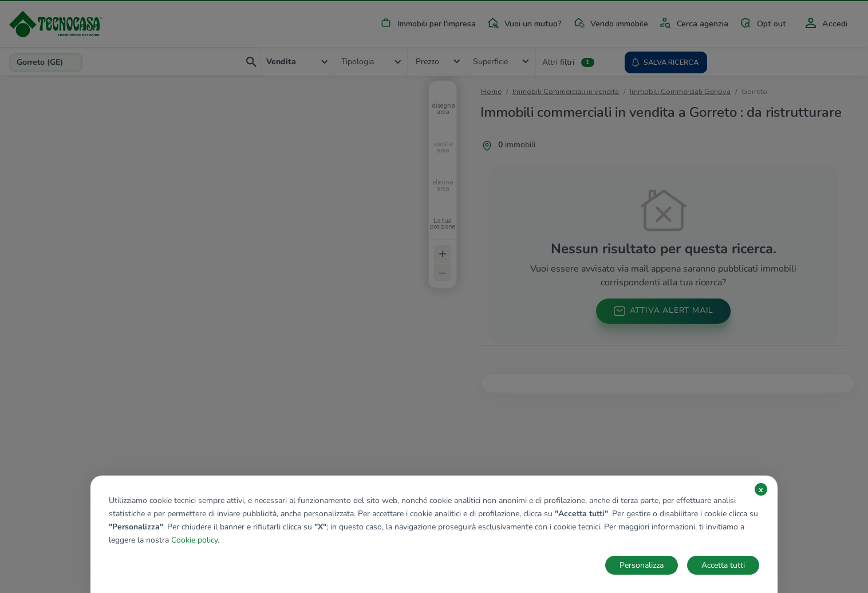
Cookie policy (194, 540)
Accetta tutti (723, 565)
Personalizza (642, 565)
